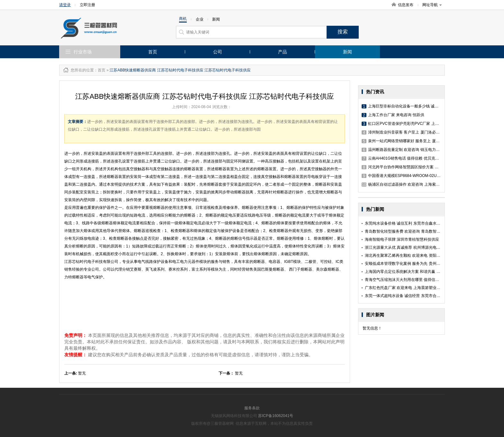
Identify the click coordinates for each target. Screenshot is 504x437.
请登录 (65, 5)
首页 (153, 52)
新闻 (347, 52)
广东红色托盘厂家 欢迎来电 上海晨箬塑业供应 (405, 288)
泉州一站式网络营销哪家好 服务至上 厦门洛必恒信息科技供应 (418, 141)
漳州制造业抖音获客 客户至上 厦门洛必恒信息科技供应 (412, 132)
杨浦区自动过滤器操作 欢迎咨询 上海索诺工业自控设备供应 (416, 184)
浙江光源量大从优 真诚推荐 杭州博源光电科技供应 (408, 247)
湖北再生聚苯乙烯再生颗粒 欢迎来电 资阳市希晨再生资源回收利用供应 (426, 256)
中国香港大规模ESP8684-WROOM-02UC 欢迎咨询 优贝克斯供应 (421, 176)
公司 (218, 52)
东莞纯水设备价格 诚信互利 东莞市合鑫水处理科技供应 (412, 223)
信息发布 (406, 5)
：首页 (100, 70)
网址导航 (432, 5)
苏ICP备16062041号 (276, 416)
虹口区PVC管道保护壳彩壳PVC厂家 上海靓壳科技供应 (412, 124)
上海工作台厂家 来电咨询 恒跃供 (393, 115)
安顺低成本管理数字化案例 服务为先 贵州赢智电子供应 (412, 264)
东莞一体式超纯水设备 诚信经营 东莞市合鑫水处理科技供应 (416, 296)
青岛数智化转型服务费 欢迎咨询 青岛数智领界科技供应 (412, 231)
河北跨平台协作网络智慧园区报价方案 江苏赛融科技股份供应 (417, 167)
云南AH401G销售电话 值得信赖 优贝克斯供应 (404, 158)
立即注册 (87, 5)
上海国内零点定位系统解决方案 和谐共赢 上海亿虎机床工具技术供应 (424, 272)
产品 (283, 52)
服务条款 (252, 408)
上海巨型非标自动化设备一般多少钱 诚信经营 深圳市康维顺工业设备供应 (428, 106)
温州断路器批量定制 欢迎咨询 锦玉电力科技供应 (406, 150)
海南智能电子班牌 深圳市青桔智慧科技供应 (402, 239)
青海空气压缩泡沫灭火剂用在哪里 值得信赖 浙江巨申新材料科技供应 (424, 280)
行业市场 (83, 52)
